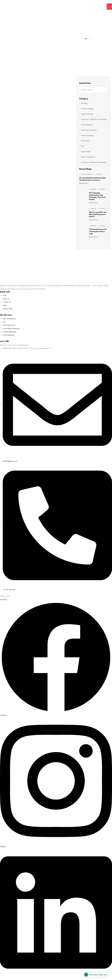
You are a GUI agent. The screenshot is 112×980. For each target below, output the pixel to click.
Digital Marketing (28, 6)
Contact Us (78, 6)
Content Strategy (87, 109)
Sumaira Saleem (87, 174)
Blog (88, 6)
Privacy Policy (33, 978)
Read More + (84, 183)
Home (14, 6)
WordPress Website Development (94, 162)
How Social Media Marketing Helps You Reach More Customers (92, 179)
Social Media (86, 152)
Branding (84, 103)
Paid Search (85, 141)
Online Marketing (87, 136)
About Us (66, 6)
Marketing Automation (89, 130)
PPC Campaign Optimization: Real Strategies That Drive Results (97, 196)
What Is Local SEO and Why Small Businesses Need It (98, 214)
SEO (83, 146)
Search (105, 90)
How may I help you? (96, 975)
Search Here (85, 83)
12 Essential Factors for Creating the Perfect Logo (98, 231)
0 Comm (99, 174)
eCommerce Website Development (94, 119)
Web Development (49, 6)
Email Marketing (87, 125)
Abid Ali (93, 189)
